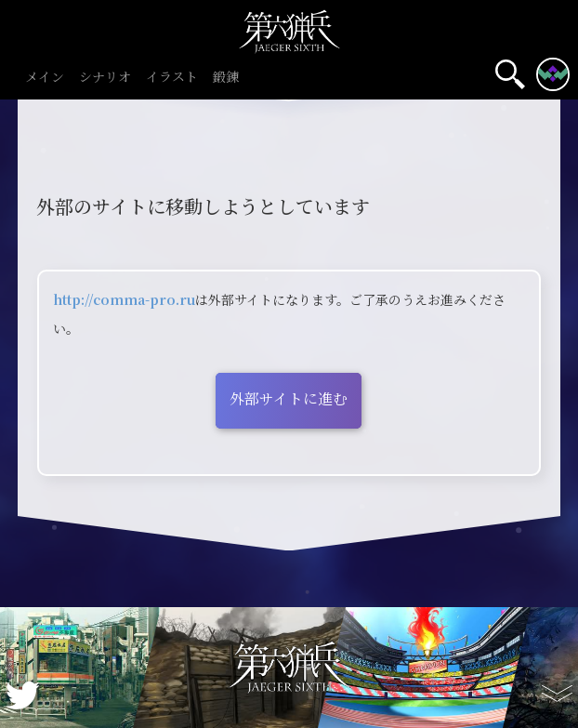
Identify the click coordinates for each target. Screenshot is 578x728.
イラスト (172, 78)
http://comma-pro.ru (124, 299)
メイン (45, 78)
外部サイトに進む (289, 398)
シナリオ (105, 78)
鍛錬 (226, 78)
